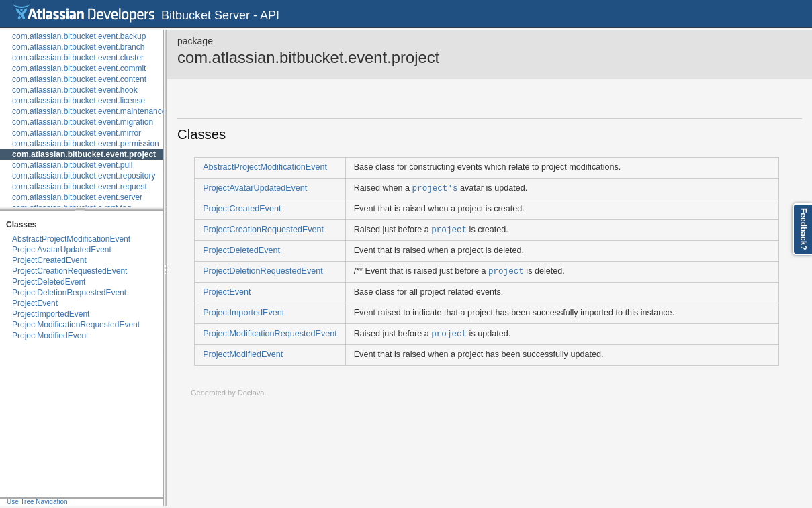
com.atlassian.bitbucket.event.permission (86, 144)
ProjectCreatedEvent (49, 260)
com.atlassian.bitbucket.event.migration (83, 122)
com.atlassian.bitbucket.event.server (77, 197)
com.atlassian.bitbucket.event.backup (79, 36)
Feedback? (803, 229)
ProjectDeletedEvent (49, 282)
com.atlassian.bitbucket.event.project (84, 154)
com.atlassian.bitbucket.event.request (80, 187)
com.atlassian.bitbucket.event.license (79, 101)
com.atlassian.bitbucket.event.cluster (78, 58)
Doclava (251, 393)
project (449, 229)
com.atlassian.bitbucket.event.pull (72, 165)
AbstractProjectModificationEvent (71, 239)
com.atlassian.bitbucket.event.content (79, 79)
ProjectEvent (35, 303)
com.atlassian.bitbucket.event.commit (79, 68)
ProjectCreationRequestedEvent (70, 271)
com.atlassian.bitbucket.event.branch (78, 47)
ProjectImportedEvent (51, 314)
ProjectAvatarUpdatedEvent (62, 250)
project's (435, 188)
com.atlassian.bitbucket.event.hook (75, 90)
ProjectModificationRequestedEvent (76, 325)
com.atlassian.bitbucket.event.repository (84, 176)
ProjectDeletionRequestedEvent (69, 293)
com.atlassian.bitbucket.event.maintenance (89, 111)
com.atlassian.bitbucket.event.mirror (77, 133)
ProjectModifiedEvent (50, 336)
